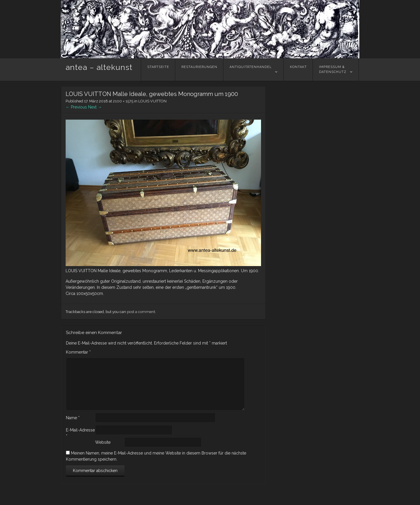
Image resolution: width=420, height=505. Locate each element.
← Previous (76, 107)
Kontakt (298, 69)
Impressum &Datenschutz (333, 69)
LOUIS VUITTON (152, 101)
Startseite (158, 69)
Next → (95, 107)
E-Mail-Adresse (80, 433)
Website (103, 442)
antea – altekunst (99, 67)
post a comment (141, 312)
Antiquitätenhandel (251, 69)
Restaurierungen (199, 69)
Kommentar (78, 352)
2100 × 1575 (123, 101)
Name (73, 418)
